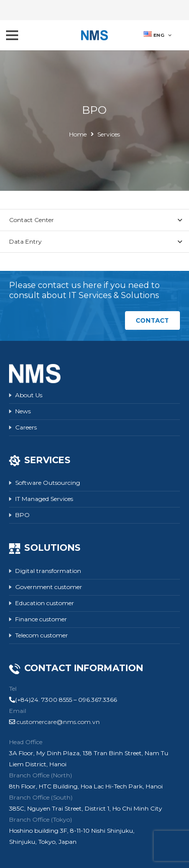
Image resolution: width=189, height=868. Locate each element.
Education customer (45, 603)
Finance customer (41, 619)
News (23, 411)
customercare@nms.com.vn (58, 722)
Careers (26, 427)
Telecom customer (42, 635)
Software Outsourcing (48, 483)
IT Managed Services (44, 499)
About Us (29, 395)
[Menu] (12, 35)
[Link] (95, 35)
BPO (22, 515)
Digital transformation (48, 571)
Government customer (49, 587)
